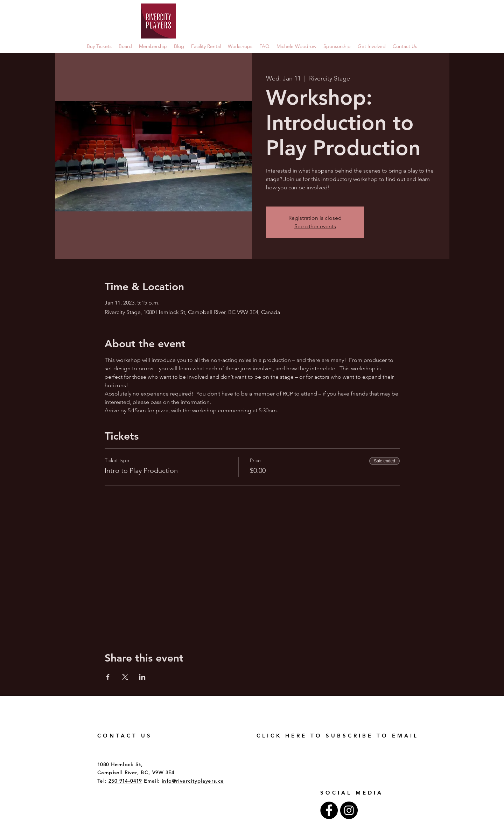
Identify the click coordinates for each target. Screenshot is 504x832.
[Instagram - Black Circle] (349, 810)
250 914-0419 (125, 781)
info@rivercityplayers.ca (193, 781)
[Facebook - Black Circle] (329, 810)
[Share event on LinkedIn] (142, 677)
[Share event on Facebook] (108, 677)
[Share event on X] (125, 677)
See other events (315, 226)
